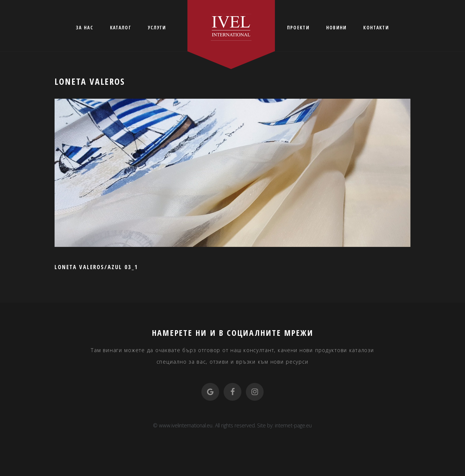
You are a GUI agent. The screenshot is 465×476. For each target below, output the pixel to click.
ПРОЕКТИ (298, 28)
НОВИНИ (337, 28)
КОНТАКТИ (376, 28)
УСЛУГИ (157, 28)
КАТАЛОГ (121, 28)
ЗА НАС (85, 28)
